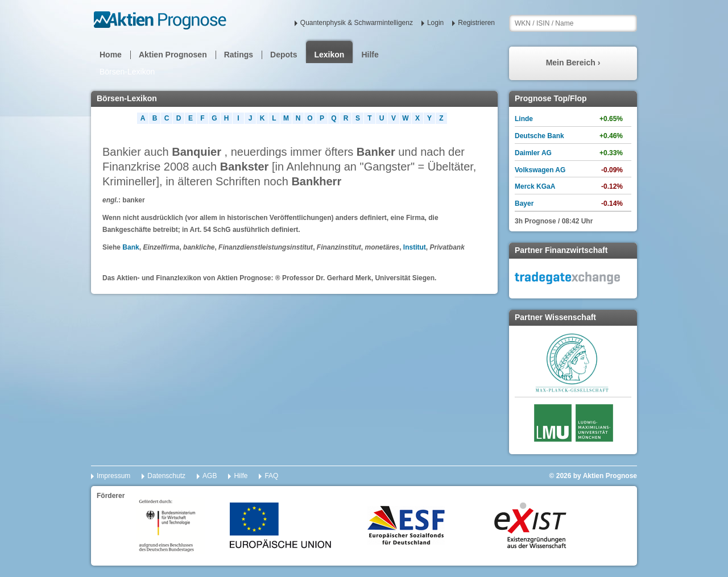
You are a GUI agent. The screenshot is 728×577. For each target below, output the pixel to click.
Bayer (524, 204)
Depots (284, 55)
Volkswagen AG (540, 170)
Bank (131, 247)
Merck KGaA (535, 186)
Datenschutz (166, 476)
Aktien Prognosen (173, 55)
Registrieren (476, 23)
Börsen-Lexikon (127, 72)
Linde (524, 119)
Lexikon (330, 55)
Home (111, 55)
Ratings (239, 55)
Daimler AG (533, 153)
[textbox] (573, 23)
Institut (415, 247)
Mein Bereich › (573, 63)
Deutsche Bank (539, 136)
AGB (210, 476)
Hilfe (370, 55)
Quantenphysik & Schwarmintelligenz (357, 23)
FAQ (271, 476)
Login (435, 23)
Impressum (113, 476)
